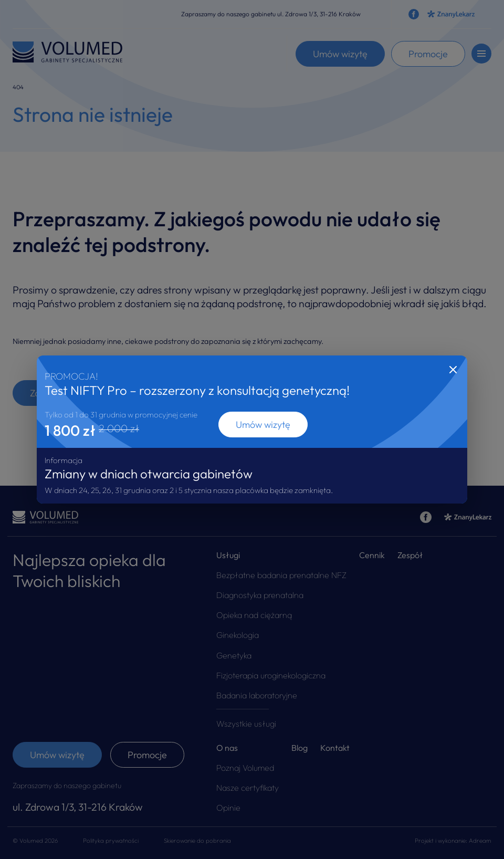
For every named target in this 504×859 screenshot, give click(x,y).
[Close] (453, 370)
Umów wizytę (263, 425)
